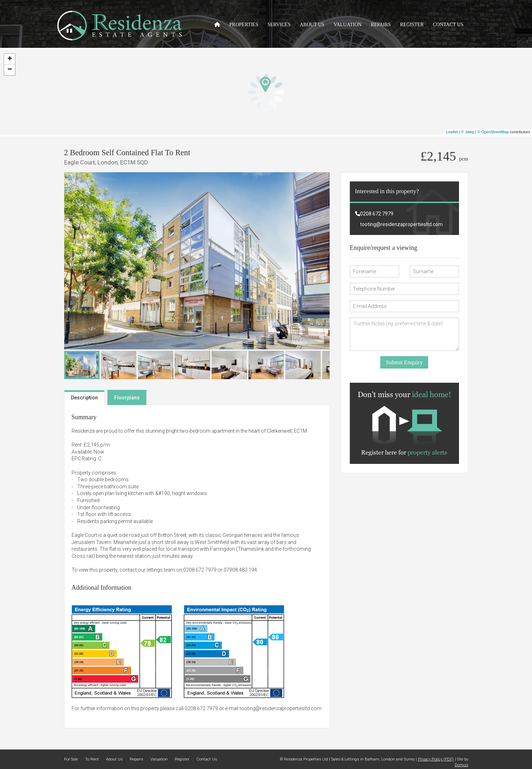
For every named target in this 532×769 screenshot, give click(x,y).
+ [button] (10, 59)
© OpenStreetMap (493, 132)
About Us (312, 25)
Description (84, 398)
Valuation (348, 25)
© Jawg (468, 132)
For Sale (71, 759)
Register (412, 25)
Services (279, 25)
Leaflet (452, 132)
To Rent (92, 759)
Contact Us (448, 25)
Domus (461, 765)
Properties (244, 25)
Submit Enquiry (404, 362)
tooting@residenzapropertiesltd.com (281, 708)
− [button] (10, 70)
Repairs (381, 25)
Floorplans (127, 398)
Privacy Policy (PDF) (436, 759)
